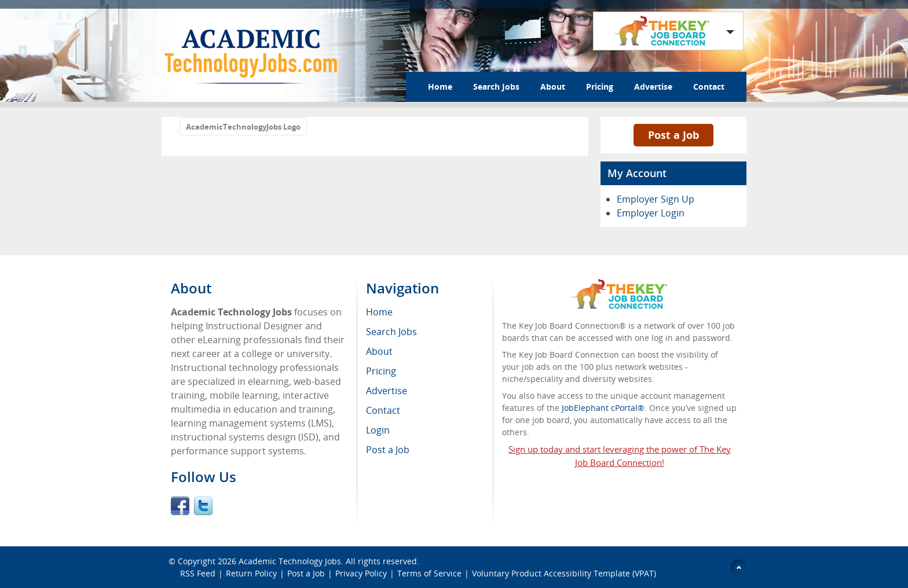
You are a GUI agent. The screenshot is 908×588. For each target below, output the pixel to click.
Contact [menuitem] (383, 410)
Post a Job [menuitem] (388, 450)
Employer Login (651, 213)
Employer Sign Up (656, 199)
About (553, 87)
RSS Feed (198, 573)
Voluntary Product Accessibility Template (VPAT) (564, 573)
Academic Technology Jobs (290, 561)
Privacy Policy (361, 573)
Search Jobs (496, 87)
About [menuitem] (379, 351)
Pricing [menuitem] (381, 371)
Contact (709, 87)
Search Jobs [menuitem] (391, 332)
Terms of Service (429, 573)
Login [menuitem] (378, 430)
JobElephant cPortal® (603, 408)
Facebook (180, 506)
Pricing (600, 87)
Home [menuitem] (379, 312)
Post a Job (673, 135)
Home (440, 87)
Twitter (203, 506)
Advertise (653, 87)
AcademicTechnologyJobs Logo (243, 127)
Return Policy (251, 573)
